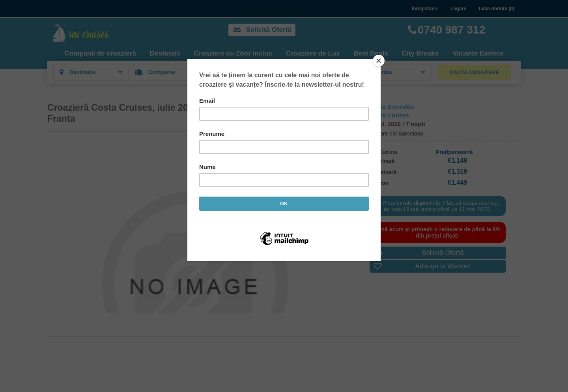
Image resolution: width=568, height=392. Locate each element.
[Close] (379, 61)
